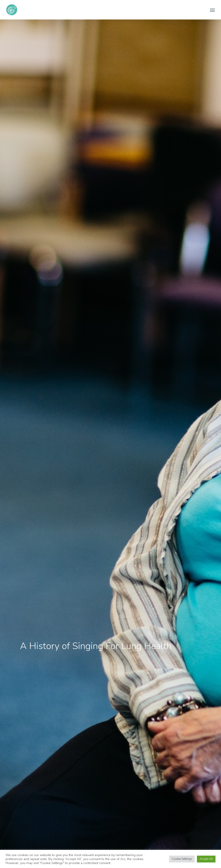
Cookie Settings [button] (182, 859)
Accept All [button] (206, 859)
